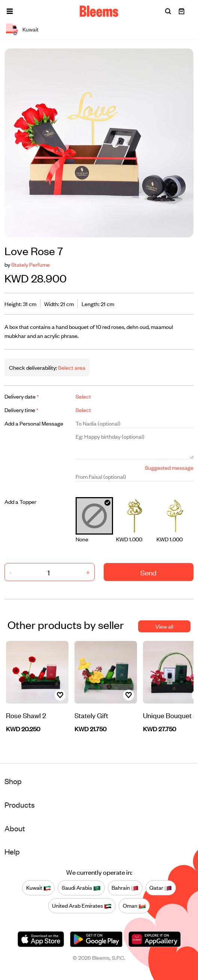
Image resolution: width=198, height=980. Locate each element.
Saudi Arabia (81, 887)
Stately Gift (91, 715)
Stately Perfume (31, 264)
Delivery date (22, 396)
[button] (10, 11)
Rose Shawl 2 (26, 715)
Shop (13, 781)
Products (20, 804)
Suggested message (169, 467)
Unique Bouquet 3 (170, 715)
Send (148, 572)
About (15, 828)
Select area (71, 367)
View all (164, 626)
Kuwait (39, 887)
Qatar (161, 887)
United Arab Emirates (82, 905)
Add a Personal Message (34, 423)
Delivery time (22, 410)
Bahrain (125, 887)
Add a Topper (20, 501)
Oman (134, 905)
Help (12, 851)
